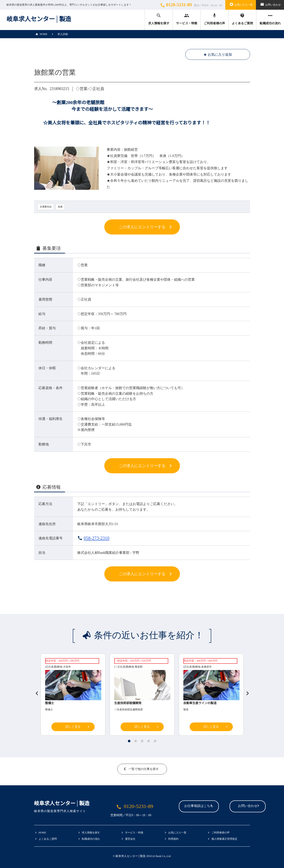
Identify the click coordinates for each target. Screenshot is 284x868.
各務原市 (206, 667)
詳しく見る (73, 727)
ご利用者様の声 (214, 19)
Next (246, 692)
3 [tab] (142, 741)
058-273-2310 (97, 538)
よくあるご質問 (242, 19)
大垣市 (67, 667)
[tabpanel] (142, 696)
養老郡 (139, 667)
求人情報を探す (159, 19)
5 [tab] (155, 741)
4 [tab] (149, 741)
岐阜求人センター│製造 (39, 19)
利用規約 (173, 839)
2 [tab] (136, 741)
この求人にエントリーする (142, 227)
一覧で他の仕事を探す (144, 769)
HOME (41, 34)
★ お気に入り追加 (218, 55)
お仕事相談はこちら (173, 807)
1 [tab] (129, 741)
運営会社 (130, 839)
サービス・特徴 (187, 19)
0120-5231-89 (190, 5)
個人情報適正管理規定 (224, 839)
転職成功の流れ (270, 19)
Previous (35, 692)
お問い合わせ (270, 4)
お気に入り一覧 (241, 4)
